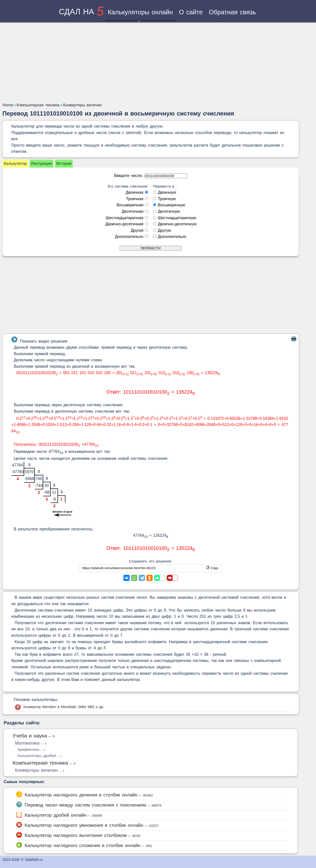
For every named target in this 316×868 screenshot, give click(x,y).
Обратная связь (232, 12)
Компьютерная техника (44, 763)
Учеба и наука (34, 736)
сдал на (81, 12)
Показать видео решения (39, 340)
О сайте (191, 12)
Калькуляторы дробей (40, 756)
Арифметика (31, 749)
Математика (31, 743)
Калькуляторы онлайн (140, 15)
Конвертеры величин (40, 770)
